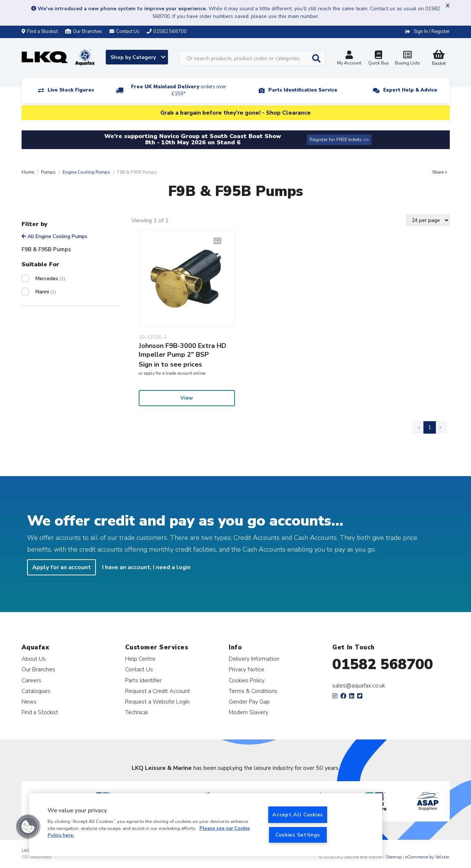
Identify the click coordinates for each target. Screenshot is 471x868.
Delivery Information (254, 659)
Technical (137, 712)
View (187, 398)
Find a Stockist (40, 31)
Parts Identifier (143, 680)
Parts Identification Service (303, 90)
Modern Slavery (248, 712)
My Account (349, 59)
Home (28, 172)
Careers (31, 680)
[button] (28, 827)
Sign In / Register (432, 31)
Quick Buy (378, 59)
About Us (34, 659)
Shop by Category (138, 57)
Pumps (48, 172)
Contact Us (139, 669)
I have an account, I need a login (146, 567)
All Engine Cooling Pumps (55, 236)
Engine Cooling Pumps (86, 172)
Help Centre (140, 659)
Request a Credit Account (158, 691)
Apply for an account (61, 567)
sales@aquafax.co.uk (359, 686)
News (29, 702)
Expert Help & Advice (410, 90)
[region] (206, 825)
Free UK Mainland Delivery (179, 90)
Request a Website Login (157, 702)
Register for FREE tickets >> (339, 140)
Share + (440, 172)
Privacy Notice (246, 669)
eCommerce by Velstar (427, 857)
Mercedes (50, 279)
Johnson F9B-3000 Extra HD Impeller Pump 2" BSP (182, 350)
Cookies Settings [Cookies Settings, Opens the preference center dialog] (298, 835)
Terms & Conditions (253, 691)
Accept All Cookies (298, 815)
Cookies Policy (247, 680)
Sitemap (394, 857)
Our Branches (84, 31)
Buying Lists (408, 59)
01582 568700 (383, 664)
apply (149, 373)
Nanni (46, 292)
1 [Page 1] (430, 427)
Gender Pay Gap (249, 702)
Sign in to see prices (170, 364)
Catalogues (36, 691)
